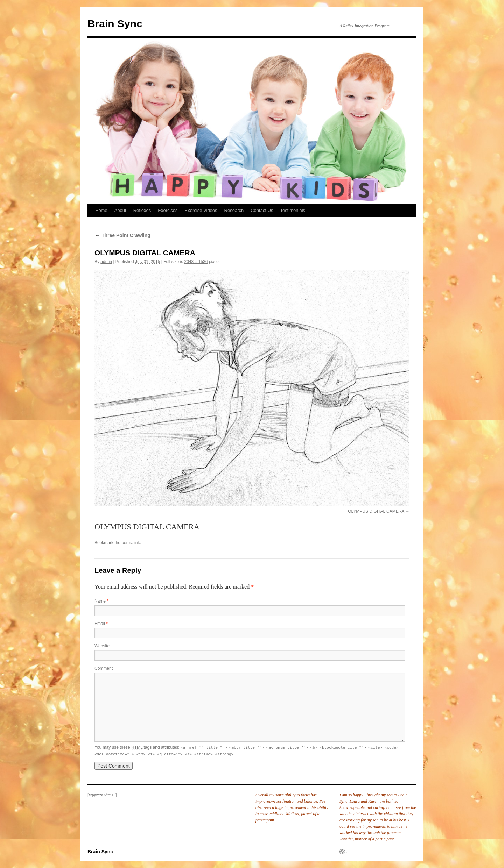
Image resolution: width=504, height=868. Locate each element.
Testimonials (293, 210)
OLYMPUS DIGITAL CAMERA (376, 511)
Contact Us (262, 210)
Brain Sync (115, 24)
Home (101, 210)
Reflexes (142, 210)
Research (234, 210)
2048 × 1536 (196, 262)
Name (101, 601)
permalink (131, 543)
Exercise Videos (201, 210)
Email (101, 624)
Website (102, 646)
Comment (104, 668)
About (120, 210)
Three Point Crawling (122, 235)
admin (106, 262)
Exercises (168, 210)
